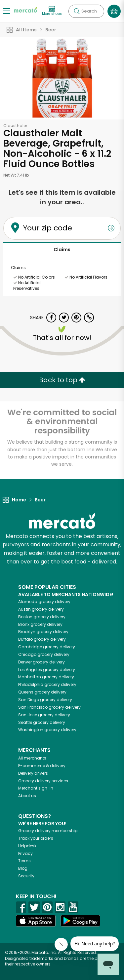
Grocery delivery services (43, 781)
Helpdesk (27, 846)
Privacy (25, 853)
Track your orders (36, 838)
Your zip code (48, 228)
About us (27, 796)
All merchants (32, 758)
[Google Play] (80, 921)
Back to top (62, 380)
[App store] (36, 921)
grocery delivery (44, 602)
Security (26, 876)
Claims (62, 250)
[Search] (86, 11)
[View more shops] (52, 11)
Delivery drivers (33, 773)
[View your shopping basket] (114, 11)
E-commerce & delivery (42, 766)
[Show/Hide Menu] (7, 11)
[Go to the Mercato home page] (25, 9)
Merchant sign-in (36, 788)
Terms (24, 861)
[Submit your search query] (77, 11)
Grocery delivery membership (48, 831)
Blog (23, 868)
